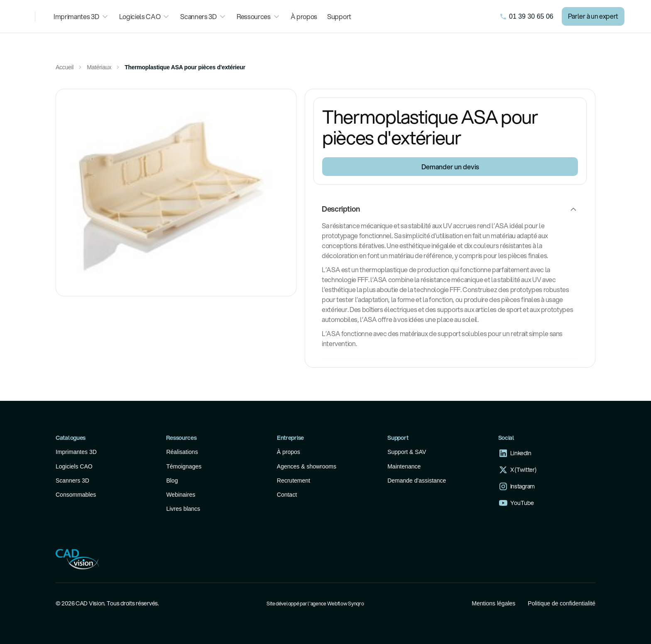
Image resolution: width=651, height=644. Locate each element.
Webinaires (181, 495)
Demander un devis (450, 167)
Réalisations (182, 452)
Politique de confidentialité (562, 603)
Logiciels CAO (74, 466)
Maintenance (404, 466)
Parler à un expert (593, 16)
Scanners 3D (72, 481)
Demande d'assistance (417, 481)
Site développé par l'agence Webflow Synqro (315, 604)
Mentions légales (493, 603)
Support (339, 16)
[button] (81, 17)
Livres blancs (183, 509)
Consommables (76, 495)
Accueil (65, 67)
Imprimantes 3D (76, 452)
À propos (304, 16)
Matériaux (99, 67)
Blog (172, 481)
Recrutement (294, 481)
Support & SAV (407, 452)
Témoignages (184, 466)
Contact (287, 495)
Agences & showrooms (307, 466)
